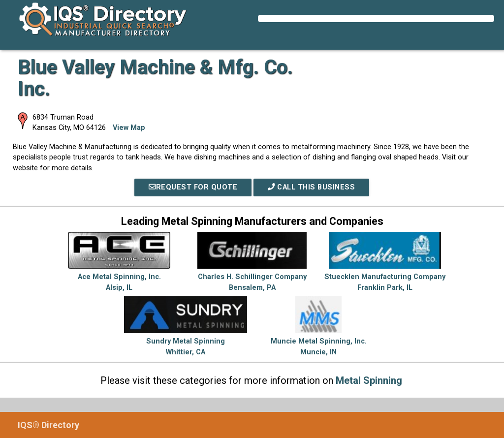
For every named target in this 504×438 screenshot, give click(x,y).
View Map (129, 128)
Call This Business (311, 187)
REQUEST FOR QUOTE (193, 187)
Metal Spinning (369, 380)
